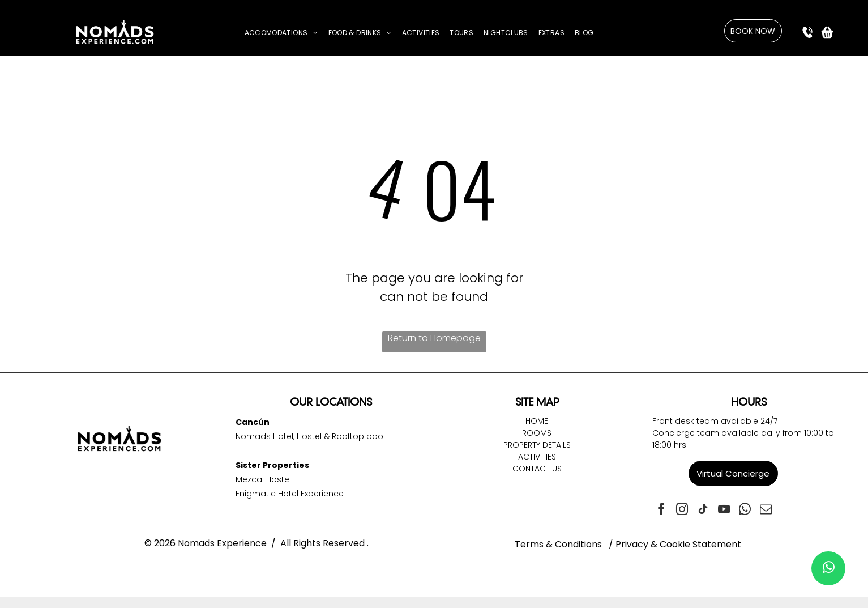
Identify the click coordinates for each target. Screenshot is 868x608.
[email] (766, 511)
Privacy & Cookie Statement (678, 544)
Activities (537, 457)
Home (537, 421)
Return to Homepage (434, 338)
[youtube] (724, 511)
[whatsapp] (745, 511)
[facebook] (661, 511)
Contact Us (537, 469)
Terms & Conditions (558, 544)
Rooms (537, 433)
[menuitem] (281, 33)
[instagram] (682, 511)
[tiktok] (703, 511)
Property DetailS (537, 445)
